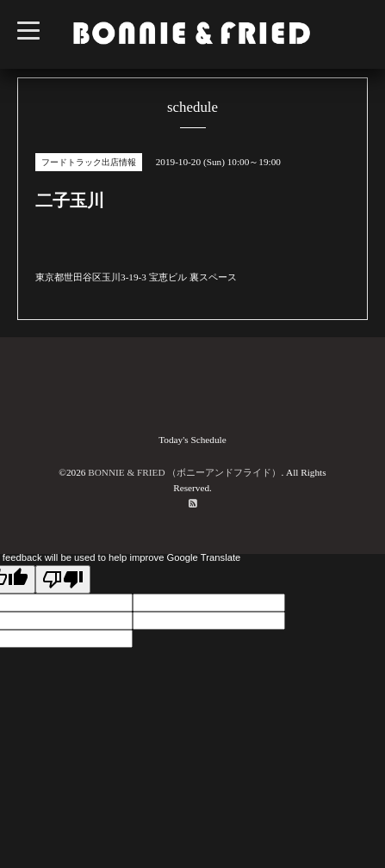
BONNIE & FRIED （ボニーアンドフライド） (184, 472)
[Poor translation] (63, 579)
